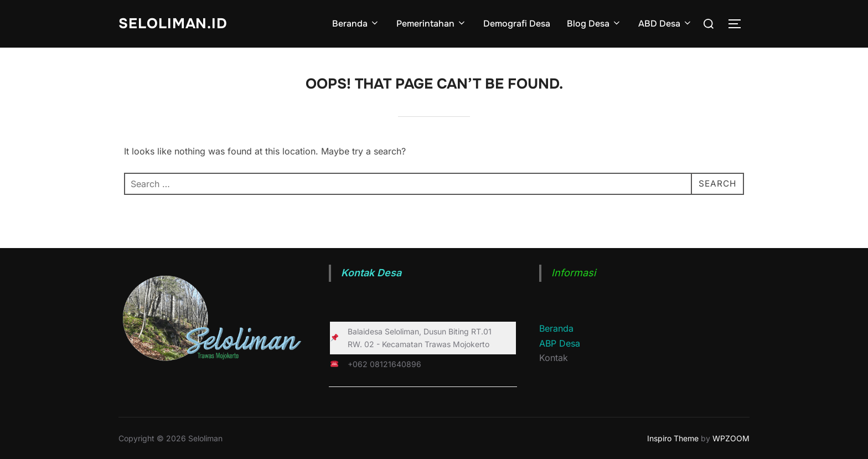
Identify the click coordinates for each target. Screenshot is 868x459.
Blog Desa (594, 24)
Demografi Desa (517, 24)
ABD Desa (665, 24)
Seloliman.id (173, 24)
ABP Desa (560, 343)
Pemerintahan (432, 24)
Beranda (356, 24)
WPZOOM (731, 438)
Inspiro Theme (673, 438)
